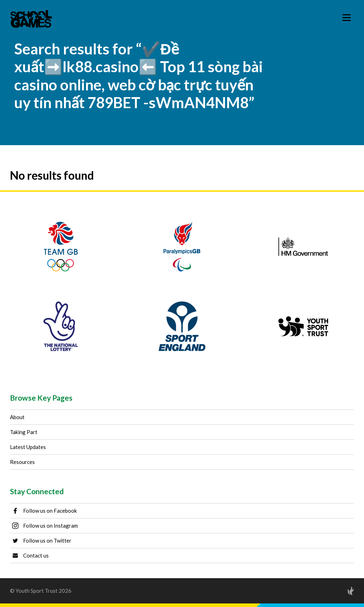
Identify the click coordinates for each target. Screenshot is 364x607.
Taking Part (24, 432)
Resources (22, 462)
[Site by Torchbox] (336, 591)
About (17, 417)
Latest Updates (28, 447)
